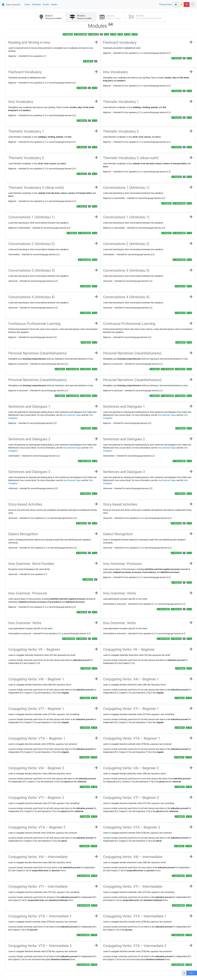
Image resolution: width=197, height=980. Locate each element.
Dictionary (36, 4)
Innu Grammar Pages (72, 415)
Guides (54, 4)
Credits (46, 4)
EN (187, 4)
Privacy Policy (166, 4)
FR (192, 4)
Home (27, 4)
